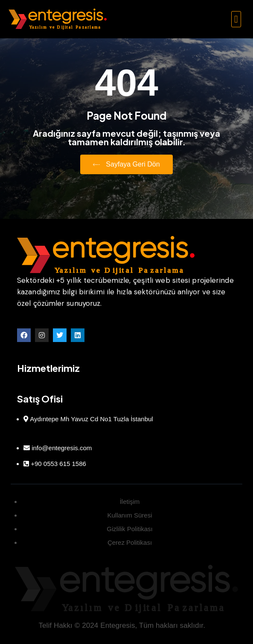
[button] (236, 19)
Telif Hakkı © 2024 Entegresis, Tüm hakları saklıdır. (122, 625)
